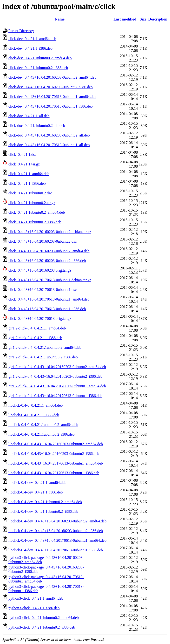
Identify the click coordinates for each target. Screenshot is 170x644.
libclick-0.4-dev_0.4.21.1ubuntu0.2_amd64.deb (45, 502)
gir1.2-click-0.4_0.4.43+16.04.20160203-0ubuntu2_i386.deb (55, 376)
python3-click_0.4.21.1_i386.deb (34, 608)
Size (143, 19)
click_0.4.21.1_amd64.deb (29, 174)
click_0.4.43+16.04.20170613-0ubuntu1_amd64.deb (49, 299)
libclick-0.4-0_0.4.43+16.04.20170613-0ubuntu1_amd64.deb (56, 463)
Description (158, 19)
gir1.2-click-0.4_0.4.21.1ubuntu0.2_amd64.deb (45, 347)
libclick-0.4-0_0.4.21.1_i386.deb (34, 415)
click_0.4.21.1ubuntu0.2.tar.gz (32, 203)
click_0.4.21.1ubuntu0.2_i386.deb (35, 222)
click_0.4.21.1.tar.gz (24, 164)
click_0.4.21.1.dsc (22, 154)
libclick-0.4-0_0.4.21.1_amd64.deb (36, 405)
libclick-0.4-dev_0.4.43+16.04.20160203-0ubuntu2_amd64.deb (57, 521)
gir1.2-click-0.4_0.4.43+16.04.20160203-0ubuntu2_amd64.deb (57, 367)
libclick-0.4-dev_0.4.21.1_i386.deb (36, 492)
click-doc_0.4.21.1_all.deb (29, 116)
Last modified (125, 19)
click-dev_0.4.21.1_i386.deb (30, 48)
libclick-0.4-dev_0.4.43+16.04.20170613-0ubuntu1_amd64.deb (57, 540)
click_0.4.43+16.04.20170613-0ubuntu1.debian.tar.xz (50, 280)
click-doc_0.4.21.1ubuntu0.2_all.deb (37, 126)
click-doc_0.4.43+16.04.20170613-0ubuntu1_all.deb (49, 145)
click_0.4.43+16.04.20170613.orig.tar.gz (40, 319)
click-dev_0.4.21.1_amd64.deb (32, 39)
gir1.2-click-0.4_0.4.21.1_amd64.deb (37, 328)
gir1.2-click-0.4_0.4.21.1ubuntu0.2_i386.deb (43, 357)
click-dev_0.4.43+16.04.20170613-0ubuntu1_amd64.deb (52, 97)
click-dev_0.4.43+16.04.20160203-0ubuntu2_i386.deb (51, 87)
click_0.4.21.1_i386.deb (27, 183)
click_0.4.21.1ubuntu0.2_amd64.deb (37, 212)
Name (60, 19)
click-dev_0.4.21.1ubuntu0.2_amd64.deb (40, 58)
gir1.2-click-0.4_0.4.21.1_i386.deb (35, 338)
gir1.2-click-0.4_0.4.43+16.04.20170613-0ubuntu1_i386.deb (55, 396)
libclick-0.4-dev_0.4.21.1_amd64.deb (37, 483)
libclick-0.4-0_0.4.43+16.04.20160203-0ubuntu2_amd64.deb (56, 444)
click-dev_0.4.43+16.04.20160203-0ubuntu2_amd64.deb (52, 77)
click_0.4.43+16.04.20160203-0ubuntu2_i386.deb (47, 261)
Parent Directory (21, 31)
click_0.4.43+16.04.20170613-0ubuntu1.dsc (42, 290)
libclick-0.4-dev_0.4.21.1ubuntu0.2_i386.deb (43, 511)
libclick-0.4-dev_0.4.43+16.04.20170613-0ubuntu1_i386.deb (56, 550)
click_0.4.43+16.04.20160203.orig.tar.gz (40, 270)
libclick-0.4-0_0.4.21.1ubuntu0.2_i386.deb (42, 434)
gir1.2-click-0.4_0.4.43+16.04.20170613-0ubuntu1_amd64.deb (57, 386)
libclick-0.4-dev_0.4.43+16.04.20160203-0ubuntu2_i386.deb (56, 531)
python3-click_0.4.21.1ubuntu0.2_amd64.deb (44, 618)
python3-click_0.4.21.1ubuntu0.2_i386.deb (42, 627)
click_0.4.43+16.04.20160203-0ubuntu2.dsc (42, 241)
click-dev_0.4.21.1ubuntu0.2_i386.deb (38, 68)
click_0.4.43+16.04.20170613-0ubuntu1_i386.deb (47, 309)
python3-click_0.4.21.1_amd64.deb (36, 598)
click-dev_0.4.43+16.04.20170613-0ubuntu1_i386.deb (51, 106)
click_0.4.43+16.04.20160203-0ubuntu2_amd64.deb (49, 251)
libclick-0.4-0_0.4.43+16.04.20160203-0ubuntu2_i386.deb (54, 454)
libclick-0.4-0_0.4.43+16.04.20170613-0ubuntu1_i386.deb (54, 473)
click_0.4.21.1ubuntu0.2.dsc (30, 193)
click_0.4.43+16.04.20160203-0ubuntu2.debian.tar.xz (50, 232)
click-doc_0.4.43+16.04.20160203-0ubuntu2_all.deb (49, 135)
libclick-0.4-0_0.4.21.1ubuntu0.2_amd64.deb (43, 425)
